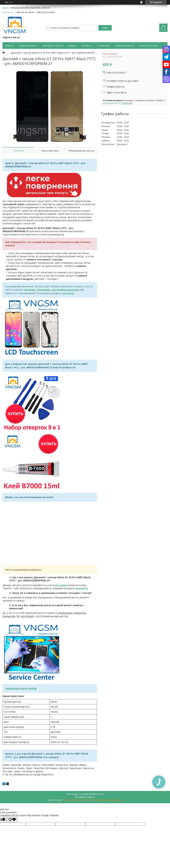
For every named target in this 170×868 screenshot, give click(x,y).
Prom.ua (100, 794)
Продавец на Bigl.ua (85, 797)
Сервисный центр (124, 46)
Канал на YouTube (149, 46)
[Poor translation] (12, 820)
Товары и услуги (27, 46)
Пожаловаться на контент (76, 800)
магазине (61, 585)
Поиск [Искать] (105, 28)
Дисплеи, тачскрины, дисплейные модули (51, 290)
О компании (103, 46)
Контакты (87, 46)
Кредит (72, 46)
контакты (68, 293)
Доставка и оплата (53, 46)
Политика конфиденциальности (107, 800)
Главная (9, 46)
